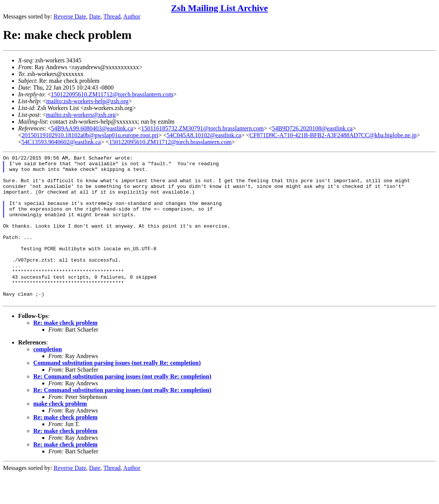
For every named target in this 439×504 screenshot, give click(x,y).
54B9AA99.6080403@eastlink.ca (92, 128)
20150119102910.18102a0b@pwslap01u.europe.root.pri (90, 135)
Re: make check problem (65, 352)
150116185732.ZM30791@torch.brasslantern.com (203, 128)
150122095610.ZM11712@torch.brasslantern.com (112, 94)
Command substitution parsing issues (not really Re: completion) (117, 392)
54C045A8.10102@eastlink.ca (204, 135)
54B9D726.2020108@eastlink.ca (313, 128)
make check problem (60, 433)
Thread (112, 16)
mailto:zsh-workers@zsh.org (81, 115)
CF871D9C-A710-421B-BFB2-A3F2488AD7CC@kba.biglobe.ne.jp (333, 135)
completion (48, 379)
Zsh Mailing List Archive (219, 8)
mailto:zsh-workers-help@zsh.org (87, 101)
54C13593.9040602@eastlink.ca (61, 142)
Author (132, 16)
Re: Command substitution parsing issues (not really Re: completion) (122, 406)
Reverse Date (70, 16)
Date (95, 16)
